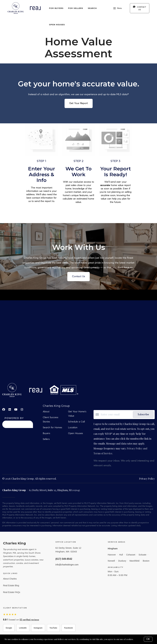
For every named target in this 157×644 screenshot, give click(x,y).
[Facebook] (4, 409)
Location (73, 428)
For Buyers (56, 8)
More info (139, 639)
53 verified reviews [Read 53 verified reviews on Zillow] (29, 620)
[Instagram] (22, 409)
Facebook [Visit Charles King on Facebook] (69, 628)
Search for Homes (52, 428)
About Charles (10, 579)
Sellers (46, 439)
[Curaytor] (18, 427)
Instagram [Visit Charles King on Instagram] (38, 628)
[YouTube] (16, 409)
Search (92, 8)
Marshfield (135, 561)
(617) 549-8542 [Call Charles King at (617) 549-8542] (64, 559)
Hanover (112, 555)
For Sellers (76, 8)
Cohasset (131, 555)
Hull (121, 555)
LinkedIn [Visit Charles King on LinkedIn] (23, 628)
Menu (118, 9)
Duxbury (122, 561)
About (46, 412)
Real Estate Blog (11, 585)
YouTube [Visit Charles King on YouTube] (53, 628)
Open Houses (57, 25)
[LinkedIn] (10, 409)
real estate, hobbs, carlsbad (78, 342)
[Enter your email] (116, 414)
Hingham (113, 548)
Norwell (111, 561)
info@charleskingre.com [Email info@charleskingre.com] (67, 565)
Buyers (46, 433)
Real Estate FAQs (12, 592)
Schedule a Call (76, 422)
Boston (146, 561)
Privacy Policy (147, 479)
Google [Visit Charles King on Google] (9, 628)
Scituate (143, 555)
